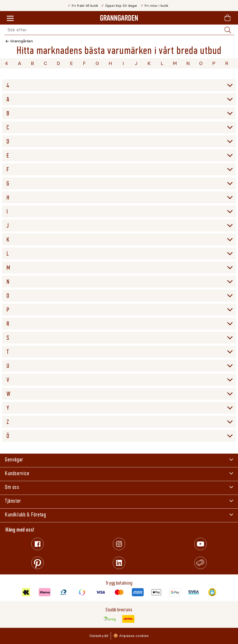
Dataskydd (99, 636)
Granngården (22, 41)
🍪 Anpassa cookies (131, 636)
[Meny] (10, 19)
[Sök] (228, 30)
